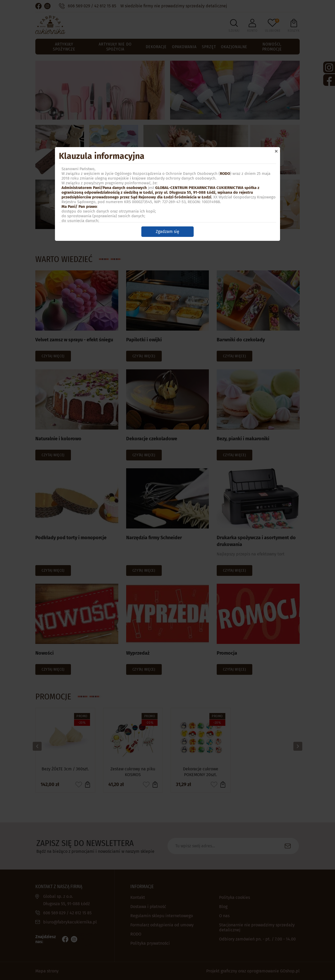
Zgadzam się (167, 232)
